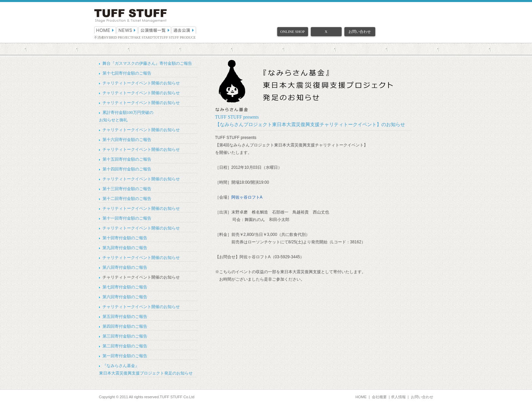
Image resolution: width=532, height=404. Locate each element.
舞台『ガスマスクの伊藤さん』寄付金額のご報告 (147, 63)
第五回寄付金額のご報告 (125, 317)
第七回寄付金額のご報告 (125, 287)
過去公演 (184, 30)
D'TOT (155, 37)
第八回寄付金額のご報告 (125, 267)
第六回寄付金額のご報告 (125, 297)
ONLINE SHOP (292, 32)
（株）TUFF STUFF (130, 16)
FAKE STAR (141, 37)
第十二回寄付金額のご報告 (127, 199)
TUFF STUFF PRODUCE (178, 37)
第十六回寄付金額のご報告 (127, 140)
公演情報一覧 (155, 30)
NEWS (127, 30)
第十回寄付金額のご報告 (125, 238)
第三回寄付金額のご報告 (125, 336)
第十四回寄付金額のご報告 (127, 169)
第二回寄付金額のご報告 (125, 346)
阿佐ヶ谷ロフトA (247, 197)
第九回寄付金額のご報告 (125, 248)
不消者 (99, 37)
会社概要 (379, 397)
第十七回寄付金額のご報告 (127, 73)
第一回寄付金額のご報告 (125, 356)
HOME (105, 30)
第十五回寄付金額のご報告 (127, 159)
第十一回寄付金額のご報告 (127, 218)
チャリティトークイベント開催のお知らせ (141, 83)
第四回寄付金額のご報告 (125, 326)
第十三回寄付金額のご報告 (127, 189)
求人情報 (398, 397)
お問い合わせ (360, 32)
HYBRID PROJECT (118, 37)
